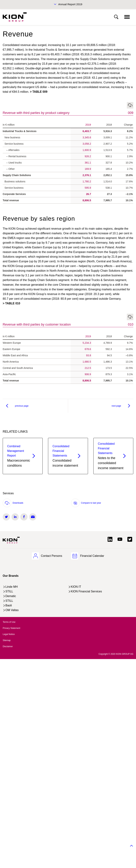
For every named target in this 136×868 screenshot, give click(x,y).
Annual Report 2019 (70, 4)
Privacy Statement (11, 628)
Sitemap (7, 640)
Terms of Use (9, 622)
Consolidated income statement (65, 456)
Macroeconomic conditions (19, 456)
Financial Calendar (92, 556)
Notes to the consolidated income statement (111, 456)
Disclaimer (8, 646)
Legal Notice (9, 634)
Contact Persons (51, 556)
